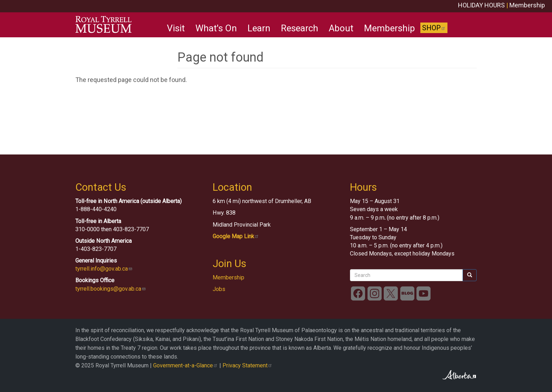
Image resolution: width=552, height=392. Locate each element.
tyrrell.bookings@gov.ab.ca (111, 289)
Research (300, 28)
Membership (527, 5)
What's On (216, 28)
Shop (434, 28)
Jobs (219, 289)
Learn (259, 28)
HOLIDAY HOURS (481, 5)
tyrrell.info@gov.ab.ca (104, 269)
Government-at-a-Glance (186, 365)
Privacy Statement (247, 365)
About (341, 28)
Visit (176, 28)
